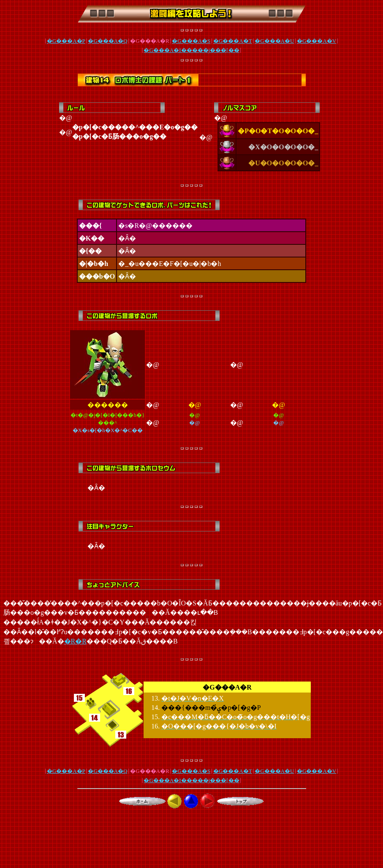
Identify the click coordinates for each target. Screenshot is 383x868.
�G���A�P (66, 41)
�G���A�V (316, 41)
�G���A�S (191, 41)
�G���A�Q (107, 41)
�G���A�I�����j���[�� (191, 50)
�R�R (75, 641)
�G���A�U (274, 41)
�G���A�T (233, 41)
